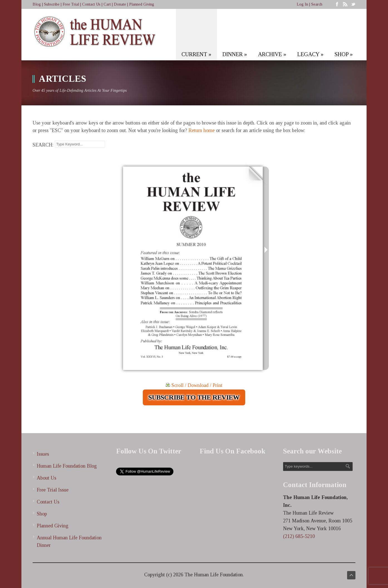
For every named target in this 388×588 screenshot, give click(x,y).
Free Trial (71, 4)
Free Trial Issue (53, 490)
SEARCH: (43, 145)
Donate (120, 4)
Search (317, 4)
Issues (43, 454)
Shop (42, 514)
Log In (302, 4)
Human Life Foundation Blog (67, 466)
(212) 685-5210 (299, 536)
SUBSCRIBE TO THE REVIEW (194, 397)
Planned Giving (142, 4)
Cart (107, 4)
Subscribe (52, 4)
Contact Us (91, 4)
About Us (46, 478)
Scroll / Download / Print (194, 385)
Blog (37, 4)
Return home (202, 130)
